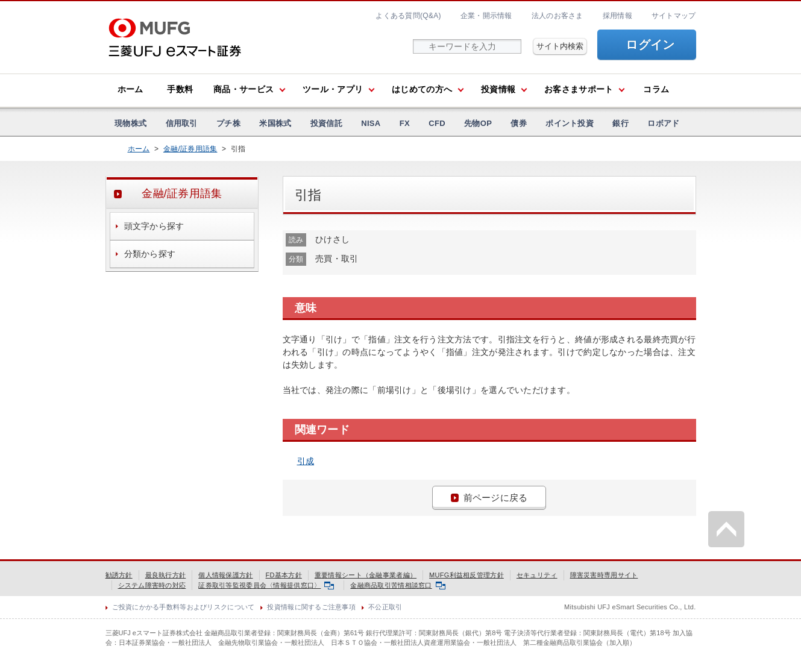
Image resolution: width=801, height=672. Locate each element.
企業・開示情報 (486, 16)
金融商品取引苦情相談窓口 (397, 585)
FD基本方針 (284, 575)
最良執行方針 (166, 575)
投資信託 (326, 123)
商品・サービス (243, 89)
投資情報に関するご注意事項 (311, 607)
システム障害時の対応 (152, 585)
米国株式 (275, 123)
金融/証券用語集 (190, 149)
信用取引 (182, 123)
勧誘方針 (119, 575)
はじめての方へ (422, 89)
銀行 (620, 123)
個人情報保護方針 (225, 575)
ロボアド (663, 123)
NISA (371, 123)
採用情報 (617, 16)
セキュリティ (537, 575)
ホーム (130, 89)
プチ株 (228, 123)
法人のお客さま (558, 16)
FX (405, 123)
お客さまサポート (579, 89)
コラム (656, 89)
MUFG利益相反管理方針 (466, 575)
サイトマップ (674, 16)
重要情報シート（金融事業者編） (366, 575)
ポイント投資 (570, 123)
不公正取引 (385, 607)
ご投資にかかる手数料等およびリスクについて (184, 607)
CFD (437, 123)
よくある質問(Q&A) (408, 16)
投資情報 (498, 89)
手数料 (180, 89)
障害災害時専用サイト (604, 575)
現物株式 (130, 123)
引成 (306, 461)
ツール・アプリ (333, 89)
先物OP (478, 123)
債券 (519, 123)
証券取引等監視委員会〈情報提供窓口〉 (266, 585)
